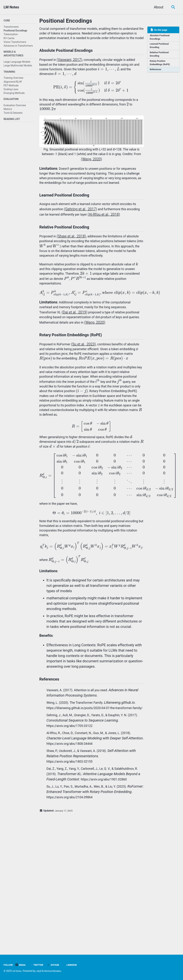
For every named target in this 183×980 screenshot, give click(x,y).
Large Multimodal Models (18, 67)
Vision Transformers (15, 42)
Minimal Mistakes (56, 971)
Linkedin (76, 965)
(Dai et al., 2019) (78, 361)
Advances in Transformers (18, 46)
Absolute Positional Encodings (161, 38)
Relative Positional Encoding (160, 56)
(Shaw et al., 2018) (74, 272)
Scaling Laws (11, 91)
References (156, 73)
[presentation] (50, 86)
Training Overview (13, 80)
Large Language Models (17, 63)
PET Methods (11, 87)
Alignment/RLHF (13, 84)
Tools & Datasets (13, 115)
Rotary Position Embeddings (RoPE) (161, 66)
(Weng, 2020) (107, 176)
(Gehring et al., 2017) (103, 237)
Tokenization (11, 35)
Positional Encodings (15, 31)
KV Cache (9, 39)
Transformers (11, 27)
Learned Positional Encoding (160, 47)
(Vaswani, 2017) (72, 69)
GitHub (58, 965)
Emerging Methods (14, 95)
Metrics (8, 112)
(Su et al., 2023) (88, 396)
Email (22, 965)
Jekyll (41, 971)
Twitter (40, 965)
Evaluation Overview (15, 108)
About (157, 7)
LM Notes (11, 7)
